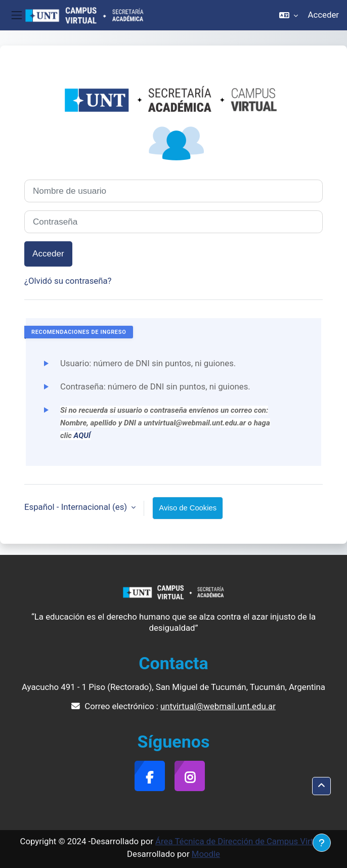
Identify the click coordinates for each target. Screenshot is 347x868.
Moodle (206, 854)
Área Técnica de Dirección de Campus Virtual (240, 841)
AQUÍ (82, 436)
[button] (289, 15)
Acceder (323, 15)
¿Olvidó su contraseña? (68, 281)
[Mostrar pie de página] (322, 843)
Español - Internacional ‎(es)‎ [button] (77, 507)
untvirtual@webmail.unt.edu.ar (218, 706)
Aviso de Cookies (188, 508)
